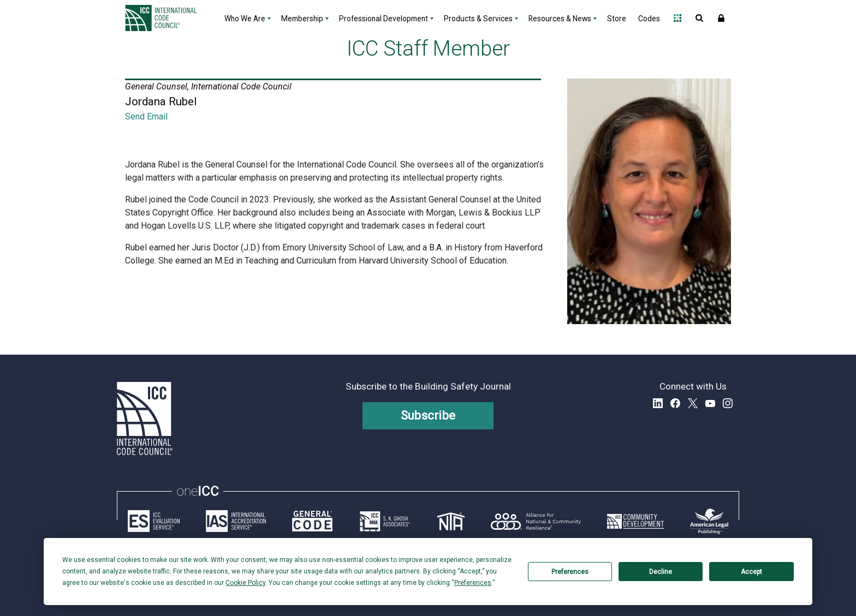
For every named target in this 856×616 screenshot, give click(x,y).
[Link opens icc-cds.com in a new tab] (635, 521)
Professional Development (384, 19)
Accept (751, 572)
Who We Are (245, 19)
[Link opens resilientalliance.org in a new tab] (536, 521)
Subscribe (428, 415)
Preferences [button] (473, 583)
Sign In (721, 18)
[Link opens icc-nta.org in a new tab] (451, 521)
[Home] (168, 18)
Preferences (570, 572)
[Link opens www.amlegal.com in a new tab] (709, 521)
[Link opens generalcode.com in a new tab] (312, 521)
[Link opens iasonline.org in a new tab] (236, 521)
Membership (302, 19)
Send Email (146, 116)
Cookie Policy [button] (245, 583)
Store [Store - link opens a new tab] (617, 19)
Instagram (728, 403)
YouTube (710, 403)
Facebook (675, 403)
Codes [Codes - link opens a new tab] (649, 19)
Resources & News (560, 19)
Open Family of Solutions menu (677, 18)
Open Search (699, 18)
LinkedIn (658, 403)
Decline (661, 572)
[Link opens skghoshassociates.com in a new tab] (385, 521)
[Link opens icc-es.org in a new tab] (154, 521)
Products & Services (478, 19)
